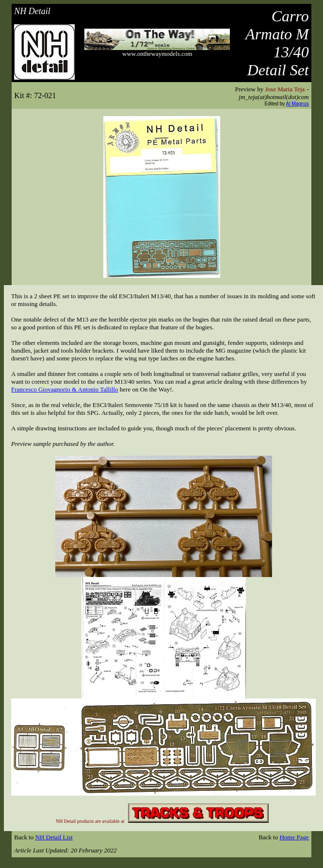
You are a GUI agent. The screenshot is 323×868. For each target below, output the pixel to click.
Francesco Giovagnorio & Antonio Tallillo (65, 389)
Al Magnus (298, 104)
